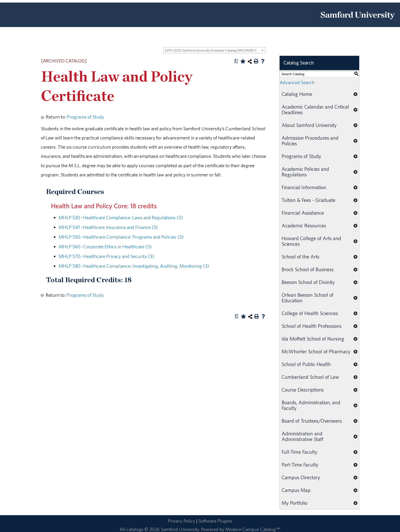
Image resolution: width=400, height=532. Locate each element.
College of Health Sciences (310, 313)
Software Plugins (215, 521)
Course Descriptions (303, 390)
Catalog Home (297, 94)
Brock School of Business (308, 269)
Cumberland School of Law (310, 377)
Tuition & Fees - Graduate (309, 200)
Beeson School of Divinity (308, 282)
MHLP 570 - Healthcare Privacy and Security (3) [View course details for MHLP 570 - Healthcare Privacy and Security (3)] (106, 256)
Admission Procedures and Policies (310, 141)
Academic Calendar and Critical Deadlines (315, 109)
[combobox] (214, 50)
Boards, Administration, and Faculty (311, 405)
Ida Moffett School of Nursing (313, 339)
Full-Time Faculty (299, 452)
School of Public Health (306, 364)
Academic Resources (304, 225)
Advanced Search (297, 82)
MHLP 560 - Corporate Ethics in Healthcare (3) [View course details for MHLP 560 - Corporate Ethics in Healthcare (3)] (105, 246)
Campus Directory (301, 477)
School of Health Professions (312, 326)
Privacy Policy (182, 521)
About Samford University (309, 125)
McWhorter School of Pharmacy (316, 351)
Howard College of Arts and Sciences (311, 241)
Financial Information (304, 187)
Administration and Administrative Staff (303, 436)
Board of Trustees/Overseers (312, 421)
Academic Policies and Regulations (305, 172)
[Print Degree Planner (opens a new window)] (236, 61)
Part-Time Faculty (300, 465)
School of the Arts (301, 257)
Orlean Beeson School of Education (308, 298)
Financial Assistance (303, 213)
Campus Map (296, 490)
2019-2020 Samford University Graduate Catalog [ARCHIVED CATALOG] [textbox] (215, 50)
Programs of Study (85, 117)
